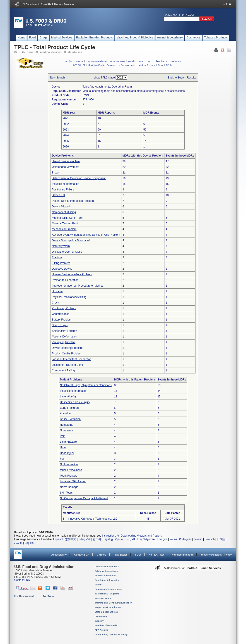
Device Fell (59, 195)
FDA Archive (101, 630)
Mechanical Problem (64, 229)
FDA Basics (121, 555)
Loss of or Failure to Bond (67, 365)
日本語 (221, 539)
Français (162, 539)
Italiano (198, 539)
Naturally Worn (61, 246)
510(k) (69, 61)
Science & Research (105, 576)
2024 (66, 135)
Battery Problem (62, 320)
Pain (63, 436)
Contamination (61, 314)
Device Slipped (61, 207)
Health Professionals (106, 625)
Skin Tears (66, 493)
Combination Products (107, 567)
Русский (120, 539)
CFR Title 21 (79, 65)
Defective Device (62, 269)
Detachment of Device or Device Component (79, 178)
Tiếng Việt (84, 539)
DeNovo (79, 61)
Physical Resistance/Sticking (69, 297)
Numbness (66, 430)
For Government (24, 596)
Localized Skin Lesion (73, 481)
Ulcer (63, 447)
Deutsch (210, 539)
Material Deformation (64, 337)
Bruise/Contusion (70, 419)
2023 (66, 130)
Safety (98, 585)
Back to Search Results (182, 78)
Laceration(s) (68, 397)
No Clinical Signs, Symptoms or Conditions (86, 385)
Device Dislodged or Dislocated (71, 240)
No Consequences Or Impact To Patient (84, 498)
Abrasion (65, 413)
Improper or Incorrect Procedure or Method (78, 286)
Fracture (57, 257)
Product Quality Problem (67, 354)
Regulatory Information (107, 580)
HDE (149, 61)
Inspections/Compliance (108, 607)
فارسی (18, 543)
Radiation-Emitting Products (102, 65)
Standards (176, 61)
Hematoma (67, 425)
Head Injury (67, 453)
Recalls (132, 61)
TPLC (169, 65)
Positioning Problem (64, 308)
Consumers (101, 616)
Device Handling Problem (67, 348)
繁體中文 (71, 539)
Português (185, 539)
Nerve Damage (69, 487)
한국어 (97, 539)
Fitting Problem (61, 263)
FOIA (138, 555)
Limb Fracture (68, 442)
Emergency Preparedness (109, 589)
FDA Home (26, 52)
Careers (102, 555)
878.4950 (88, 100)
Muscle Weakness (71, 470)
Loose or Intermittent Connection (72, 359)
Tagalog (108, 539)
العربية (131, 539)
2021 (66, 118)
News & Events (103, 598)
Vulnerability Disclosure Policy (111, 634)
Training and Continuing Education (113, 603)
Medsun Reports (147, 65)
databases (75, 52)
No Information (69, 464)
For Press (49, 596)
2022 (66, 124)
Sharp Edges (60, 325)
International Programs (107, 594)
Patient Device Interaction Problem (73, 201)
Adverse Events (117, 61)
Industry (99, 621)
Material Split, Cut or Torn (67, 218)
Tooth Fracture (69, 476)
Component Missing (64, 212)
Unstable (57, 291)
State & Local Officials (107, 612)
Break (55, 173)
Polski (173, 539)
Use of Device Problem (66, 161)
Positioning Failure (63, 190)
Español (58, 539)
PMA (141, 61)
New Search (57, 78)
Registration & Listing (96, 61)
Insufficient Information (66, 184)
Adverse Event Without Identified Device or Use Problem (86, 235)
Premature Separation (65, 280)
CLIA (160, 65)
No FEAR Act (156, 555)
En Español (188, 15)
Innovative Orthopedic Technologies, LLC (93, 519)
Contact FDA (82, 555)
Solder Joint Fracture (64, 331)
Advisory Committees (106, 571)
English (29, 543)
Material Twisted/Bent (65, 223)
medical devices (51, 52)
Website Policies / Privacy (216, 555)
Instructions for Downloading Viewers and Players (132, 536)
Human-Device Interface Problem (72, 274)
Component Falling (63, 371)
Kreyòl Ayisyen (146, 539)
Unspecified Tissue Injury (75, 402)
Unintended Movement (66, 167)
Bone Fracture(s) (70, 408)
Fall (62, 459)
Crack (55, 303)
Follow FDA (171, 15)
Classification (161, 61)
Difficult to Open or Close (67, 252)
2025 (66, 141)
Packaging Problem (64, 342)
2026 (66, 147)
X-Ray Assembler (127, 65)
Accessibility (59, 555)
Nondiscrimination (183, 555)
